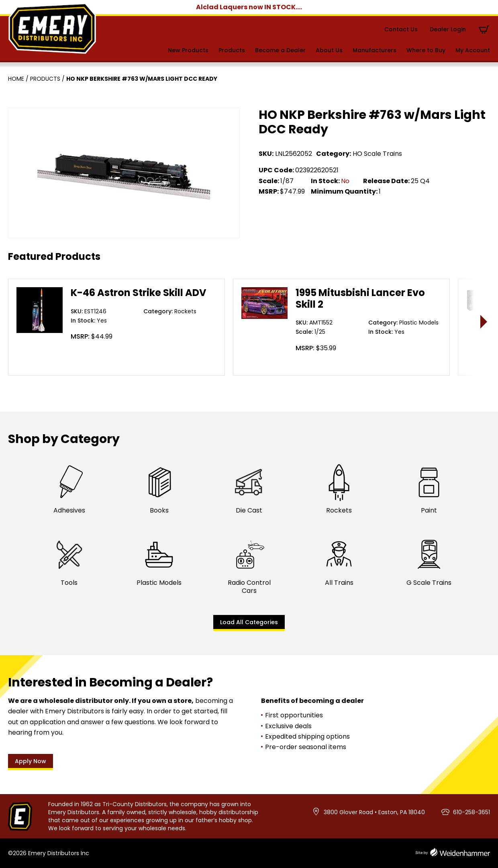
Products (232, 50)
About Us (329, 50)
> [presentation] (484, 322)
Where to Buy (426, 50)
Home (16, 79)
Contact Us (401, 29)
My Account (473, 50)
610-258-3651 (471, 812)
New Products (188, 50)
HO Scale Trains (377, 154)
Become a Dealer (280, 50)
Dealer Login (448, 29)
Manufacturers (375, 50)
